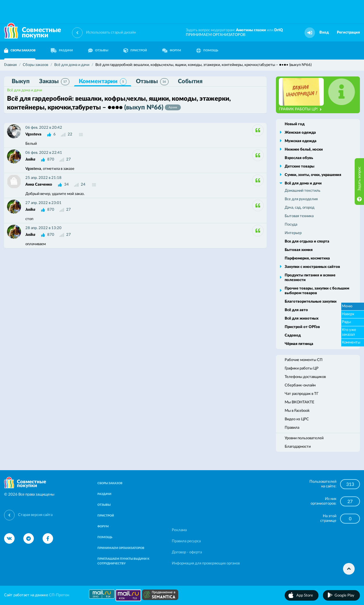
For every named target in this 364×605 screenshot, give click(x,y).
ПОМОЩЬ (207, 50)
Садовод (293, 335)
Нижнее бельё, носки (304, 150)
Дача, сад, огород (300, 208)
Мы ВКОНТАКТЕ (300, 402)
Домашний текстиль (302, 191)
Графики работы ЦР (302, 368)
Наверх (348, 314)
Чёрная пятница (299, 344)
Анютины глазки (251, 30)
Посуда (291, 225)
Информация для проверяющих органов (206, 563)
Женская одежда (300, 133)
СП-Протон (59, 595)
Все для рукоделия (301, 199)
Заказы (54, 82)
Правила (292, 428)
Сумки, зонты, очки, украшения (313, 175)
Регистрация (348, 33)
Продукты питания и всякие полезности (310, 278)
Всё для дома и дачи (24, 90)
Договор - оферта (187, 552)
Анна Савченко (39, 185)
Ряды (346, 322)
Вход (324, 33)
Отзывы (152, 82)
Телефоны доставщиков (305, 377)
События (190, 81)
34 (66, 185)
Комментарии (103, 82)
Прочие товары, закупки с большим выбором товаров (317, 291)
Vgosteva (33, 134)
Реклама (179, 530)
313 (350, 484)
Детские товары (300, 166)
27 (350, 502)
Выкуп (21, 81)
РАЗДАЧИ (62, 50)
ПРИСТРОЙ (135, 50)
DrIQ (279, 30)
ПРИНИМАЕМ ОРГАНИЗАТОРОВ (216, 35)
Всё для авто (296, 310)
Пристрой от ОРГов (302, 327)
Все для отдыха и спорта (307, 242)
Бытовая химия (299, 250)
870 (51, 159)
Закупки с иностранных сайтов (312, 267)
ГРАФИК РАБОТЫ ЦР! (300, 109)
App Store (305, 596)
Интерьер (293, 233)
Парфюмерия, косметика (307, 258)
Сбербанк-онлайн (300, 385)
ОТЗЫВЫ (98, 50)
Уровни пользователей (304, 438)
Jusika (30, 159)
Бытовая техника (299, 216)
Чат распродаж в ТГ (302, 394)
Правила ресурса (186, 541)
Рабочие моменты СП (304, 360)
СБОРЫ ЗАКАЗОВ (110, 483)
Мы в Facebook (297, 411)
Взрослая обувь (299, 158)
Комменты (351, 342)
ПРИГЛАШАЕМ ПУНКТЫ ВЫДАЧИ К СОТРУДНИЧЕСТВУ (123, 561)
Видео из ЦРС (297, 419)
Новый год (295, 124)
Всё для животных (302, 319)
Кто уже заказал (349, 332)
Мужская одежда (301, 141)
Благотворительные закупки (311, 302)
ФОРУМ (172, 50)
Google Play (344, 596)
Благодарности (298, 447)
